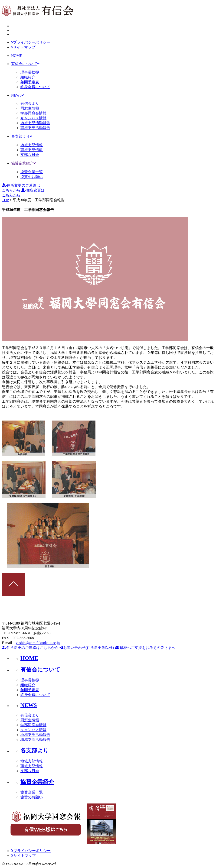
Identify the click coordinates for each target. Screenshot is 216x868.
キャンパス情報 (33, 118)
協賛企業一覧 (32, 172)
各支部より (22, 136)
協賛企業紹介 (23, 163)
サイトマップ (23, 47)
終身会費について (35, 87)
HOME (17, 56)
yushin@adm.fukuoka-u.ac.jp (38, 643)
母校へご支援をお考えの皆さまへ (145, 648)
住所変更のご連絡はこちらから (30, 648)
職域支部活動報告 (35, 128)
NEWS (18, 95)
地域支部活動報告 (35, 123)
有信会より (30, 103)
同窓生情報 (30, 108)
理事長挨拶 (30, 72)
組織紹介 (28, 77)
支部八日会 (30, 155)
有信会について (25, 64)
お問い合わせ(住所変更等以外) (87, 648)
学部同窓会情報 (33, 113)
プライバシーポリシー (31, 42)
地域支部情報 (32, 145)
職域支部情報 (32, 150)
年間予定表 (30, 82)
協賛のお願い (32, 177)
